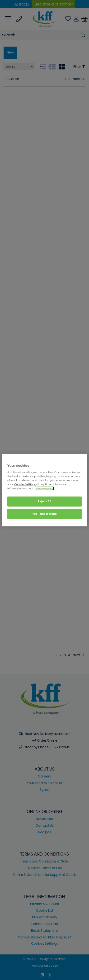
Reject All (44, 501)
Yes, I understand (44, 514)
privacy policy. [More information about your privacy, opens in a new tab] (44, 488)
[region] (44, 490)
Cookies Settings (25, 484)
